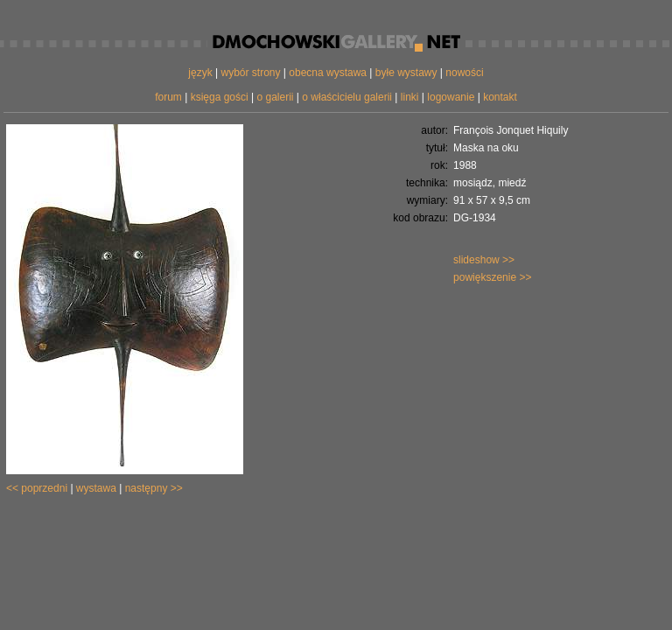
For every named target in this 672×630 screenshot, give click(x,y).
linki (410, 97)
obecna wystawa (328, 73)
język (200, 73)
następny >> (154, 488)
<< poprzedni (37, 488)
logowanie (451, 97)
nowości (464, 73)
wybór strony (250, 73)
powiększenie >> (492, 277)
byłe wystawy (406, 73)
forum (168, 97)
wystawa (96, 488)
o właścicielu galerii (347, 97)
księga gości (220, 97)
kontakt (500, 97)
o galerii (275, 97)
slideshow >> (484, 260)
